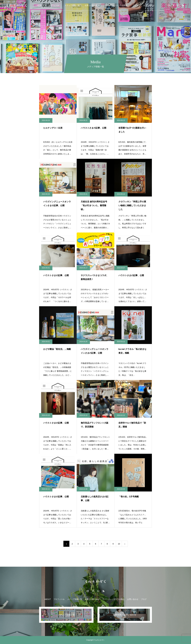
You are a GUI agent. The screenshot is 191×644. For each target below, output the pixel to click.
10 (119, 544)
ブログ (135, 5)
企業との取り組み (92, 5)
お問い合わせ (149, 5)
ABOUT (40, 5)
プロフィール (54, 5)
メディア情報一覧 (72, 5)
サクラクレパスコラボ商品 (116, 5)
